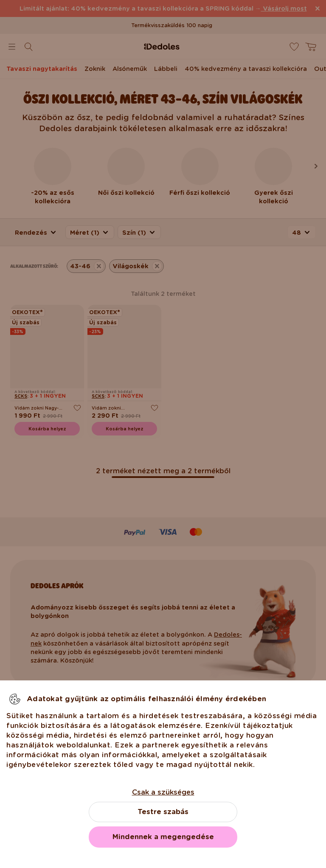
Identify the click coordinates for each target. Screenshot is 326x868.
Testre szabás (163, 812)
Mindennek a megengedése (163, 837)
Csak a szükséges (163, 792)
